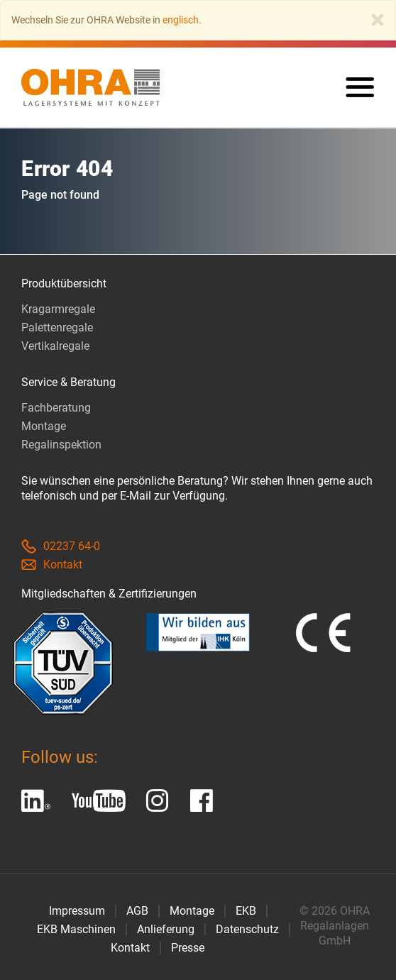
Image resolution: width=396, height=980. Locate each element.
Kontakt (52, 565)
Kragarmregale (58, 309)
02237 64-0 (61, 546)
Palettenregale (57, 327)
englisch (181, 20)
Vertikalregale (55, 346)
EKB (246, 911)
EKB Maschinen (76, 929)
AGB (137, 911)
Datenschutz (247, 929)
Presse (188, 948)
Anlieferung (166, 929)
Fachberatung (56, 408)
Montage (44, 426)
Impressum (77, 911)
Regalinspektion (61, 445)
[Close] (378, 20)
